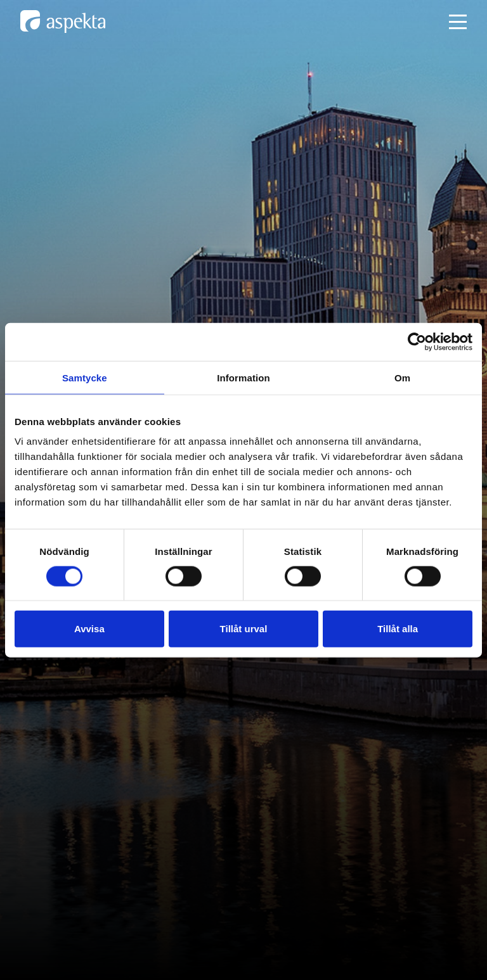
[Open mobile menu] (458, 22)
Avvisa (89, 629)
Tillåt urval (244, 629)
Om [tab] (402, 377)
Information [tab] (243, 377)
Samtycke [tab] (85, 377)
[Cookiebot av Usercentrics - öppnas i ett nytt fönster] (417, 341)
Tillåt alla (398, 629)
